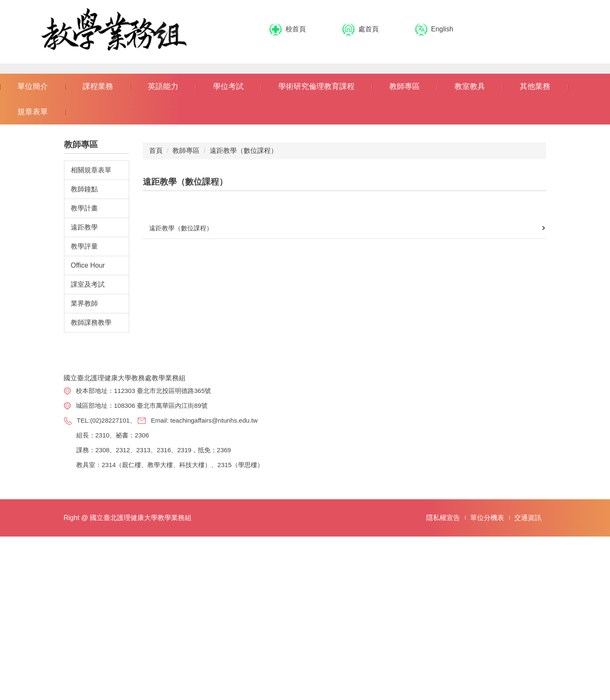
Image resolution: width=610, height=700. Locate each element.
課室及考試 (88, 442)
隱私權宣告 (443, 681)
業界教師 (84, 461)
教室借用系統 (500, 626)
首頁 (156, 308)
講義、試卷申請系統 (507, 606)
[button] (11, 147)
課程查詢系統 (500, 570)
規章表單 (33, 269)
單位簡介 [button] (33, 244)
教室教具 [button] (470, 244)
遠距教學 (84, 385)
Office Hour (88, 423)
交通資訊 (528, 681)
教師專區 (186, 308)
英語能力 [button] (163, 244)
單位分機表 (487, 681)
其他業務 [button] (535, 244)
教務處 (403, 555)
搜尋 (559, 29)
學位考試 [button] (228, 244)
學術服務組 (409, 586)
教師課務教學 (91, 480)
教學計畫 (84, 366)
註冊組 (403, 570)
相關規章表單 (91, 328)
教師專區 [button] (405, 244)
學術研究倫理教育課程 (316, 244)
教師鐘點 (84, 347)
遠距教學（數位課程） (244, 308)
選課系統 (494, 555)
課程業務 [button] (98, 244)
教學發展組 (409, 601)
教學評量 (84, 404)
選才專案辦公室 (413, 622)
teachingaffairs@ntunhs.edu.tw (214, 578)
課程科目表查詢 (503, 586)
